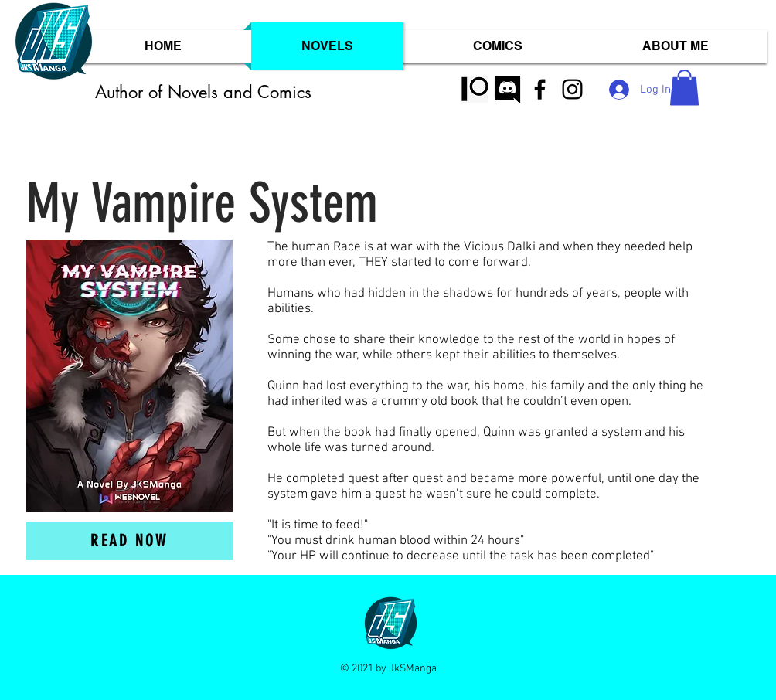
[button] (684, 88)
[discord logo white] (507, 89)
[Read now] (129, 541)
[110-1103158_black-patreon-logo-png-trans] (475, 89)
